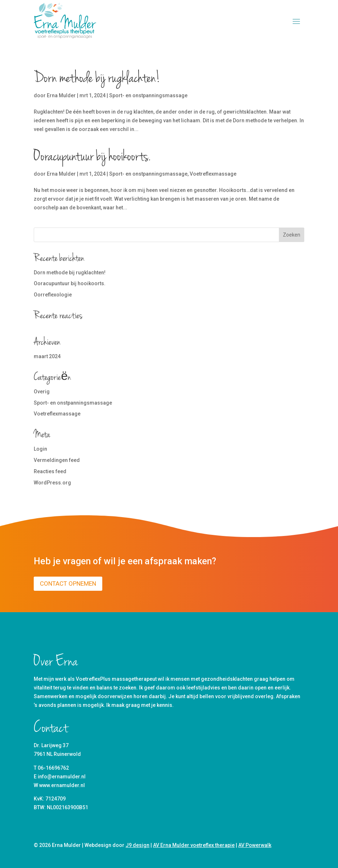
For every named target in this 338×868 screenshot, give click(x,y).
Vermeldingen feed (57, 460)
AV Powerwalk (255, 845)
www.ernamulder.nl (62, 785)
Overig (42, 392)
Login (40, 449)
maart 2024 (47, 356)
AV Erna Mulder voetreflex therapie (194, 845)
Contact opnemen (68, 584)
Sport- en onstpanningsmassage (148, 95)
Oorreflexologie (53, 295)
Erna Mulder (61, 95)
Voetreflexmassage (213, 174)
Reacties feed (50, 471)
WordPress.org (52, 483)
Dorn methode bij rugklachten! (97, 79)
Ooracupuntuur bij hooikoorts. (92, 157)
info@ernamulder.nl (62, 777)
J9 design (137, 845)
